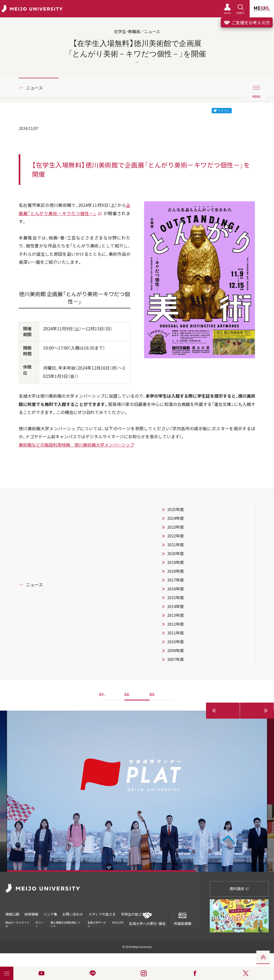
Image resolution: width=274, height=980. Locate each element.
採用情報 (31, 914)
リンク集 (50, 914)
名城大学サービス (97, 924)
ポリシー (39, 924)
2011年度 (176, 633)
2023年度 (176, 527)
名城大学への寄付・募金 (147, 919)
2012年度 (176, 624)
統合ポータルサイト (17, 924)
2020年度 (176, 553)
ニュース (34, 88)
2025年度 (176, 509)
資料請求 (239, 889)
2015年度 (176, 598)
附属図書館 (182, 919)
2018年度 (176, 571)
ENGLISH (118, 922)
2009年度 (176, 650)
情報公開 (12, 914)
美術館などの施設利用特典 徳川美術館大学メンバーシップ (77, 445)
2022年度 (176, 536)
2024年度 (176, 518)
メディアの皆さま (102, 914)
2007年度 (176, 659)
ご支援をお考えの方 (247, 22)
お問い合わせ (73, 914)
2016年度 (176, 589)
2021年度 (176, 545)
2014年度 (176, 606)
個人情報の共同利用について (65, 924)
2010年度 (176, 642)
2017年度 (176, 580)
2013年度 (176, 615)
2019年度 (176, 562)
